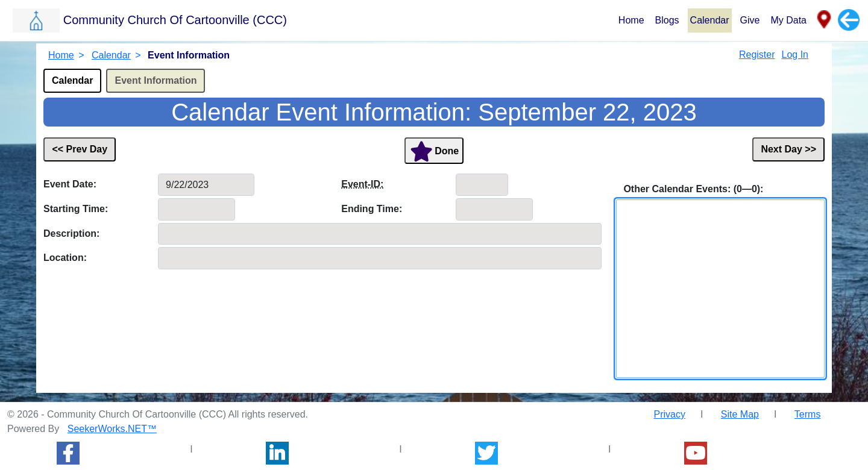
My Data (788, 20)
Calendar (710, 20)
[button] (314, 20)
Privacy (669, 414)
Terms (808, 414)
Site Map (740, 414)
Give (750, 20)
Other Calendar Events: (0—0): (693, 189)
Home (631, 20)
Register (757, 55)
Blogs (667, 20)
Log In (795, 55)
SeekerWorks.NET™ (112, 429)
